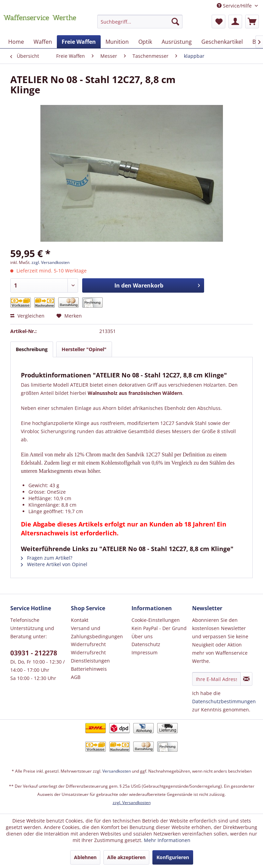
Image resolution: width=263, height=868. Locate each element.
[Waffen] (43, 42)
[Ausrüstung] (177, 42)
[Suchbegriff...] (140, 22)
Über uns (142, 636)
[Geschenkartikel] (222, 42)
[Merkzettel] (218, 22)
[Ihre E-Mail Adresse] (216, 679)
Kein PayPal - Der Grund (159, 628)
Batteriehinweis (89, 669)
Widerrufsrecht (88, 644)
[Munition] (117, 42)
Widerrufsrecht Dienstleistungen (90, 657)
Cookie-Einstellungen (156, 620)
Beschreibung (32, 349)
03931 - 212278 (34, 653)
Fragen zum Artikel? (47, 558)
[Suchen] (175, 22)
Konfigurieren (173, 857)
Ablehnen (85, 857)
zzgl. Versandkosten (51, 262)
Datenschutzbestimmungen (224, 701)
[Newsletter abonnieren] (246, 679)
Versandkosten (117, 771)
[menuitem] (140, 25)
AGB (76, 677)
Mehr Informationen (167, 840)
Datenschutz (146, 644)
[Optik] (145, 42)
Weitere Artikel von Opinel (54, 564)
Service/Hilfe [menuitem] (235, 6)
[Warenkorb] (252, 22)
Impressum (145, 652)
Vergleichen (27, 316)
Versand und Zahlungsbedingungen (97, 632)
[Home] (16, 42)
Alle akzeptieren (126, 857)
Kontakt (80, 620)
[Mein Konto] (235, 22)
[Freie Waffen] (79, 42)
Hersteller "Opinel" (84, 349)
